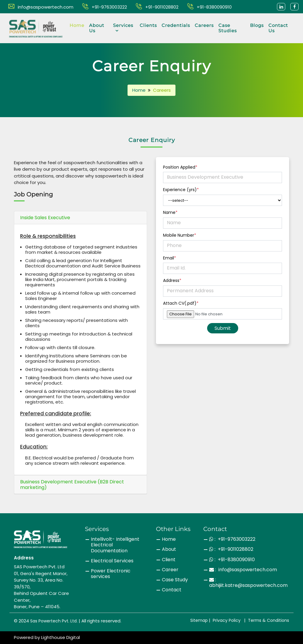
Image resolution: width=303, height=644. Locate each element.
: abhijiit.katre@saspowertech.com (248, 582)
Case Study (175, 580)
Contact (172, 590)
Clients (148, 25)
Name (170, 213)
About (169, 549)
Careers (204, 25)
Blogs (257, 25)
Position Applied (180, 167)
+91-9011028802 (157, 7)
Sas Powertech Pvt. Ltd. (54, 621)
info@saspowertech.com (41, 7)
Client (169, 560)
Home (77, 25)
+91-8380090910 (209, 7)
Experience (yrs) (181, 190)
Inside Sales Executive (45, 218)
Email (170, 258)
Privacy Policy (227, 620)
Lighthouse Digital (61, 637)
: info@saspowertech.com (243, 570)
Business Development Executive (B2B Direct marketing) (72, 485)
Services (123, 28)
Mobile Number (180, 235)
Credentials (176, 25)
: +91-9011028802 (231, 549)
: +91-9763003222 (232, 539)
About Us (97, 28)
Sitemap (199, 620)
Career (170, 570)
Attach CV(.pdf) (181, 303)
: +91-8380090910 (232, 560)
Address (172, 281)
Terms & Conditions (269, 620)
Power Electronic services (111, 574)
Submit (223, 328)
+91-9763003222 (105, 7)
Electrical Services (112, 561)
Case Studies (228, 28)
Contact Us (278, 28)
